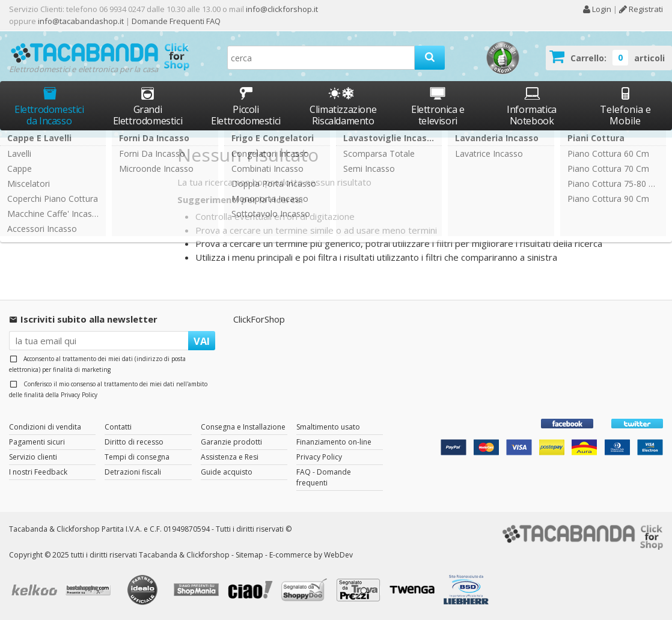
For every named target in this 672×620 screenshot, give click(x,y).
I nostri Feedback (38, 472)
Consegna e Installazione (243, 427)
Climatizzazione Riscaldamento (343, 115)
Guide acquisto (227, 472)
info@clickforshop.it (282, 9)
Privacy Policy (79, 395)
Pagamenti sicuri (37, 442)
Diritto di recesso (134, 442)
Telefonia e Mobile (625, 106)
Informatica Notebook (532, 106)
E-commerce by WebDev (311, 555)
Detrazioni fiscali (133, 472)
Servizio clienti (33, 457)
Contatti (118, 427)
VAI (202, 341)
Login (597, 9)
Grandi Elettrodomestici (148, 106)
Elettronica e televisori (438, 106)
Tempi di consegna (137, 457)
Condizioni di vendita (45, 427)
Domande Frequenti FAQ (175, 21)
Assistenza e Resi (230, 457)
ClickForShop (259, 319)
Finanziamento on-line (334, 442)
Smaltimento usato (328, 427)
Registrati (641, 9)
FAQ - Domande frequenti (324, 477)
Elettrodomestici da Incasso (49, 106)
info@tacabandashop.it (81, 21)
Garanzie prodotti (231, 442)
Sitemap (249, 555)
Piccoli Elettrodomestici (246, 106)
